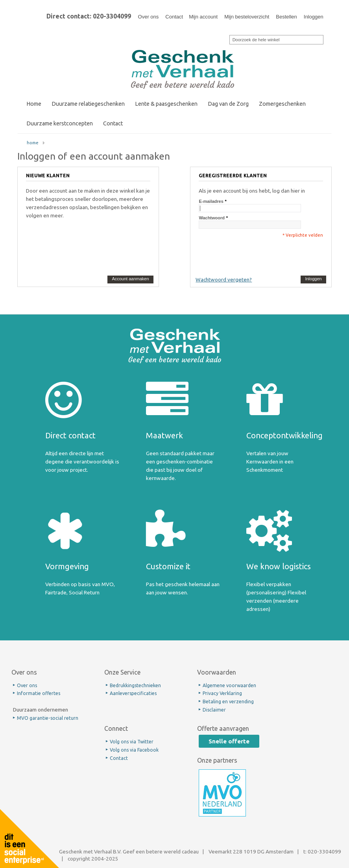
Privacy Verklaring (222, 693)
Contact (174, 17)
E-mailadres (211, 201)
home (33, 143)
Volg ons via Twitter (132, 742)
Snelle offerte (229, 741)
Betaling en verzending (228, 702)
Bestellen (286, 17)
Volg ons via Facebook (134, 750)
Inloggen (314, 17)
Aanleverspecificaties (133, 693)
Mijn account (203, 17)
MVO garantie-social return (48, 718)
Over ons (149, 17)
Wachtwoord (212, 218)
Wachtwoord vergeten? (224, 280)
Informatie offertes (39, 693)
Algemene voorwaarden (229, 685)
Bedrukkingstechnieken (135, 685)
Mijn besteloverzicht (247, 17)
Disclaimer (214, 710)
